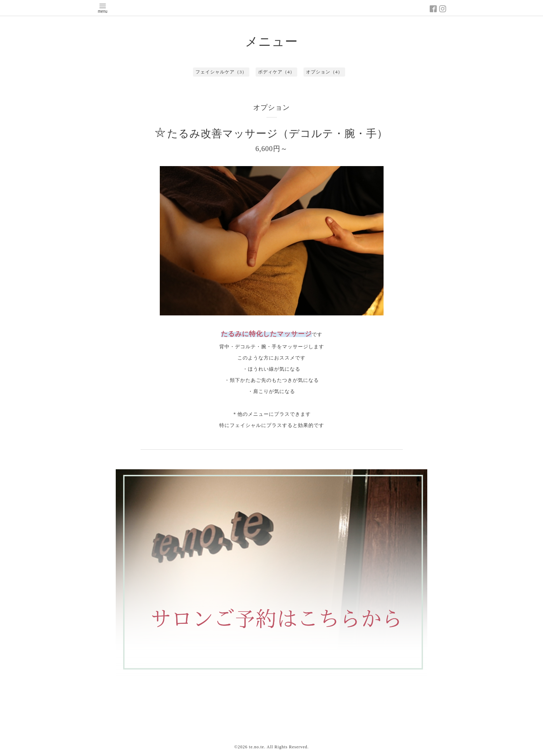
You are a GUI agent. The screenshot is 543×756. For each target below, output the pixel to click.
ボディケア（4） (277, 72)
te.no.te (256, 747)
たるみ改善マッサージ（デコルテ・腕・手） (277, 133)
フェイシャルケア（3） (221, 72)
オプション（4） (324, 72)
